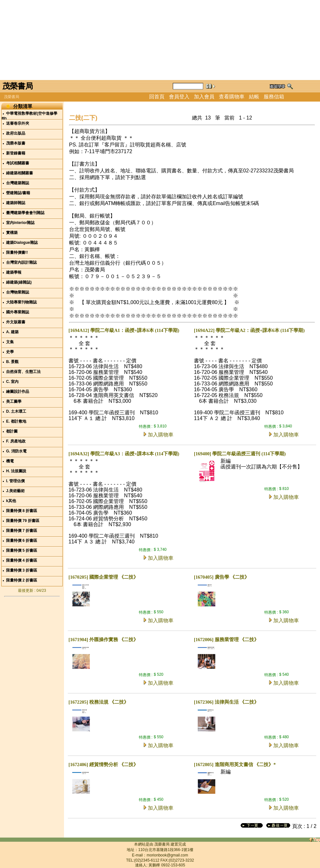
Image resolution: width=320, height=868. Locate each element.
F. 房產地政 (16, 441)
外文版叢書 (16, 322)
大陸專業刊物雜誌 (21, 302)
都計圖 (12, 431)
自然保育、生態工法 (23, 372)
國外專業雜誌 (18, 312)
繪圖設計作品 (18, 392)
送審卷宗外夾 (18, 123)
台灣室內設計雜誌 (21, 262)
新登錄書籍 (16, 153)
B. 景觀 (12, 362)
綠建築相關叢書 (20, 173)
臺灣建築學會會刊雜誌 (25, 213)
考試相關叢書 (18, 163)
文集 (10, 342)
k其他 (11, 501)
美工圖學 (14, 401)
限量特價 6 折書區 (22, 541)
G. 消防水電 (16, 451)
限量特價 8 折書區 (22, 511)
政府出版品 (16, 133)
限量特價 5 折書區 (22, 550)
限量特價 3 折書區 (22, 570)
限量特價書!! (17, 252)
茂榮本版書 (16, 143)
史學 (10, 352)
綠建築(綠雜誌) (19, 282)
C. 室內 (12, 382)
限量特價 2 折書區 (22, 580)
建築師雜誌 (16, 203)
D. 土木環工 (16, 411)
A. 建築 (12, 332)
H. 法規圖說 (16, 471)
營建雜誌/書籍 (18, 193)
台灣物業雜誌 (18, 292)
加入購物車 (161, 435)
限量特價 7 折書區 (22, 531)
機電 (10, 461)
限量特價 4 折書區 (22, 560)
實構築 (12, 233)
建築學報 (14, 272)
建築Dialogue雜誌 (22, 243)
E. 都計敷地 (16, 421)
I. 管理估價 (15, 481)
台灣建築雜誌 (18, 183)
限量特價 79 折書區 (23, 521)
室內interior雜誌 (20, 223)
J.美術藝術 (15, 491)
